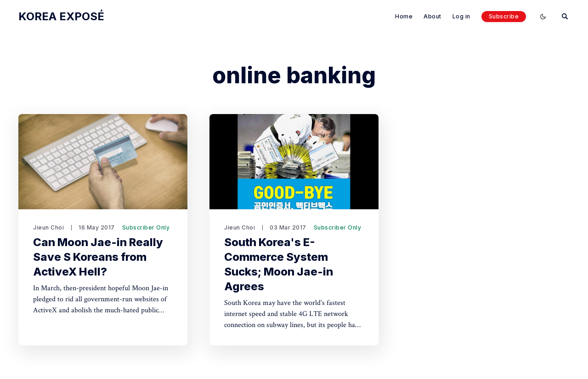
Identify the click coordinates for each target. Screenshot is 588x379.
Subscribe (504, 16)
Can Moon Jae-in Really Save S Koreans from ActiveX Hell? (98, 257)
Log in (461, 16)
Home (404, 16)
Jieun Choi (48, 227)
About (433, 16)
